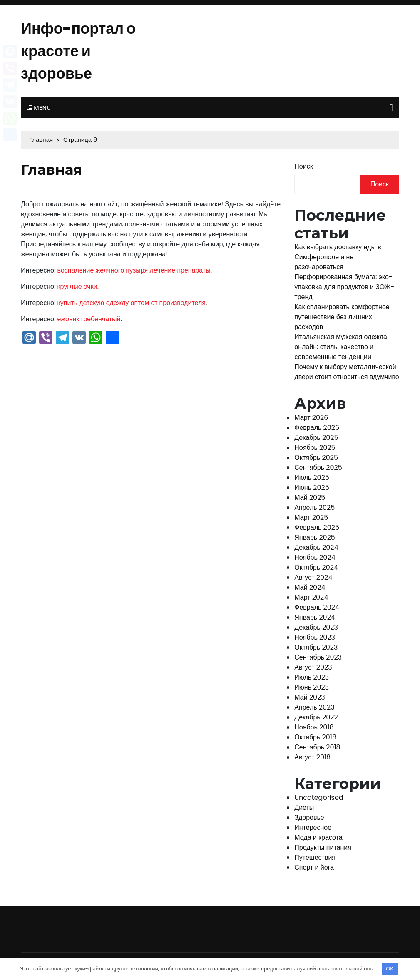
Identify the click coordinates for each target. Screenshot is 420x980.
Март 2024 (311, 597)
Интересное (313, 827)
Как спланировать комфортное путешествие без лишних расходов (342, 317)
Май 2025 (310, 497)
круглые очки (77, 287)
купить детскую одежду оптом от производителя (132, 303)
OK (390, 969)
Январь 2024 (315, 617)
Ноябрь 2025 (315, 448)
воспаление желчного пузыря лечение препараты (134, 270)
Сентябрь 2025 (318, 468)
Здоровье (309, 817)
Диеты (304, 808)
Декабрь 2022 (316, 717)
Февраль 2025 (317, 527)
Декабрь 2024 (316, 547)
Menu (39, 108)
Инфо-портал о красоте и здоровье (78, 51)
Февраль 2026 (317, 428)
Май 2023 (310, 697)
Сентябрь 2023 (318, 657)
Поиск (303, 166)
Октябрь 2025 (316, 458)
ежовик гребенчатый (89, 319)
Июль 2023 (312, 677)
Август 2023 (313, 667)
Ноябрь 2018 (314, 727)
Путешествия (315, 857)
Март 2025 (311, 517)
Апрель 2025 (314, 507)
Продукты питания (323, 847)
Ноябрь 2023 (315, 637)
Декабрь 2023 (316, 627)
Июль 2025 (312, 478)
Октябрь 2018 (315, 737)
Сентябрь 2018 (317, 747)
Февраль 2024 (317, 607)
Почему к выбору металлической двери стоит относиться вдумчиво (347, 372)
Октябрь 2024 (316, 567)
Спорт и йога (314, 867)
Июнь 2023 (312, 687)
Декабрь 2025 (316, 438)
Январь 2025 (315, 537)
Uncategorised (319, 798)
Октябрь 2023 (316, 647)
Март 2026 (311, 418)
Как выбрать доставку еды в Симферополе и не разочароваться (338, 257)
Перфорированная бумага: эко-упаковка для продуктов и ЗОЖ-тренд (344, 287)
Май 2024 (310, 587)
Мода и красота (318, 837)
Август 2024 (313, 577)
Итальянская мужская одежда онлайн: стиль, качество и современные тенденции (341, 347)
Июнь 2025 (312, 488)
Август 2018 (312, 757)
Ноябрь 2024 (315, 557)
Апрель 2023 (314, 707)
